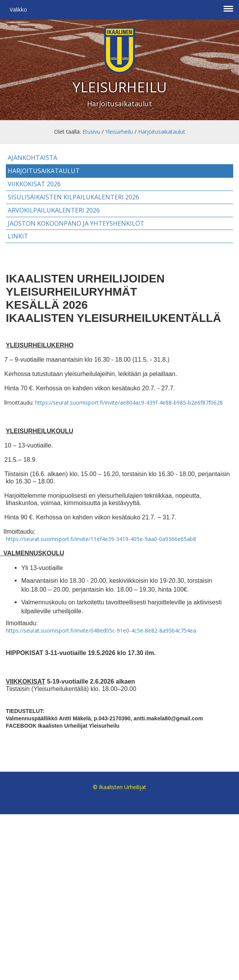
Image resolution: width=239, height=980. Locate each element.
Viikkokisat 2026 (34, 184)
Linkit (18, 236)
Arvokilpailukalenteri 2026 (54, 210)
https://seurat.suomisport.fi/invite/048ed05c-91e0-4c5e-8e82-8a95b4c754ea (101, 630)
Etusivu (91, 132)
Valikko (18, 9)
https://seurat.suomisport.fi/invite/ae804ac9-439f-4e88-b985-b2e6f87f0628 (129, 402)
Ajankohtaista (32, 158)
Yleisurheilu (119, 132)
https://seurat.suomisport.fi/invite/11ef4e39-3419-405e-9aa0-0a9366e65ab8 (101, 539)
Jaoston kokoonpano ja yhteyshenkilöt (76, 223)
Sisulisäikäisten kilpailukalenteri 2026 (73, 197)
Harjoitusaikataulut (162, 132)
